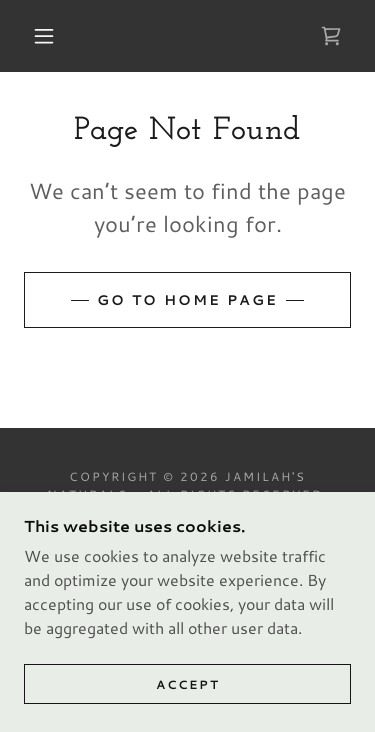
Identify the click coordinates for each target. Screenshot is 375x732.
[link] (331, 36)
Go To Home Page (187, 300)
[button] (44, 36)
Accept (188, 684)
